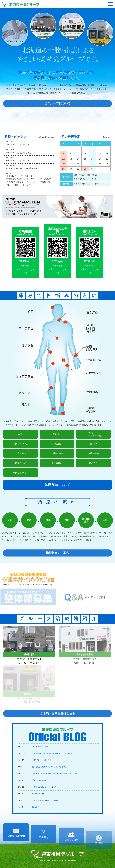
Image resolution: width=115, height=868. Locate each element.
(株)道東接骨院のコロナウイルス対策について (50, 767)
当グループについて (57, 108)
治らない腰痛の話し (40, 780)
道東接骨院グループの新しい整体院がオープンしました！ (55, 753)
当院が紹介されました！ (42, 760)
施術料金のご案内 (57, 557)
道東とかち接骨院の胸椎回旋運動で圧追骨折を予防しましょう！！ (59, 774)
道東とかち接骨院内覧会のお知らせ (46, 800)
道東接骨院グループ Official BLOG (57, 734)
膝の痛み (36, 807)
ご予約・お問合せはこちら (57, 718)
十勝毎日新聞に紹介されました (45, 787)
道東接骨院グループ (21, 4)
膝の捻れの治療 (38, 794)
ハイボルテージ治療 (40, 747)
